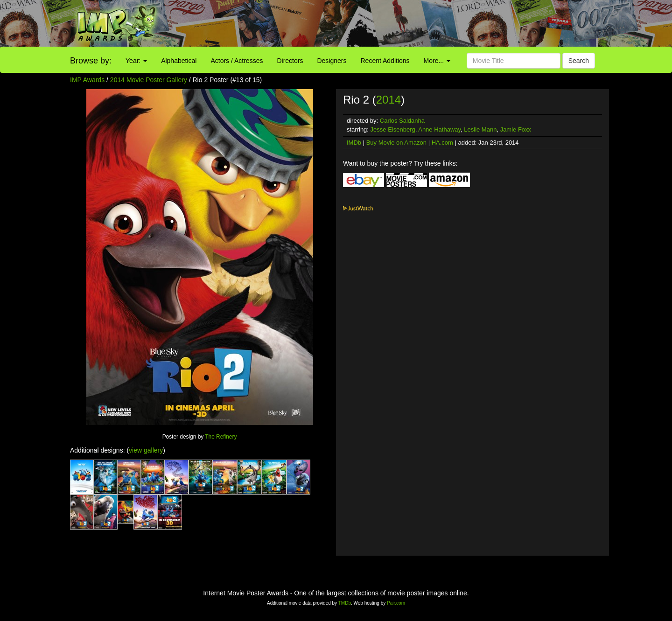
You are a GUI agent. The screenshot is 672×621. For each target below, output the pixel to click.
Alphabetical (179, 61)
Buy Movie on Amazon (396, 143)
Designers (332, 61)
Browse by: (91, 61)
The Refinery (221, 437)
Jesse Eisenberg (393, 129)
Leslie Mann (480, 129)
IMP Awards (87, 80)
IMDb (354, 143)
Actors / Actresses (237, 61)
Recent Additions (385, 61)
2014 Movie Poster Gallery (149, 80)
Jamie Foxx (516, 129)
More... (437, 61)
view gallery (146, 450)
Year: (136, 61)
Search (579, 61)
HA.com (442, 143)
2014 (388, 100)
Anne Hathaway (439, 129)
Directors (290, 61)
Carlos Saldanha (402, 121)
